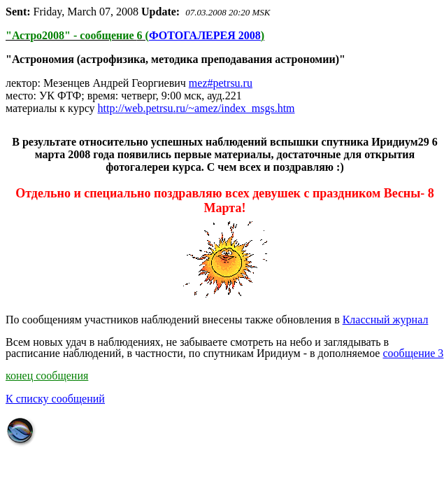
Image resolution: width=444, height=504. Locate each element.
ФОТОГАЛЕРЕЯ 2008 (205, 35)
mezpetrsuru (221, 83)
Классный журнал (386, 320)
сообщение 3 (413, 353)
